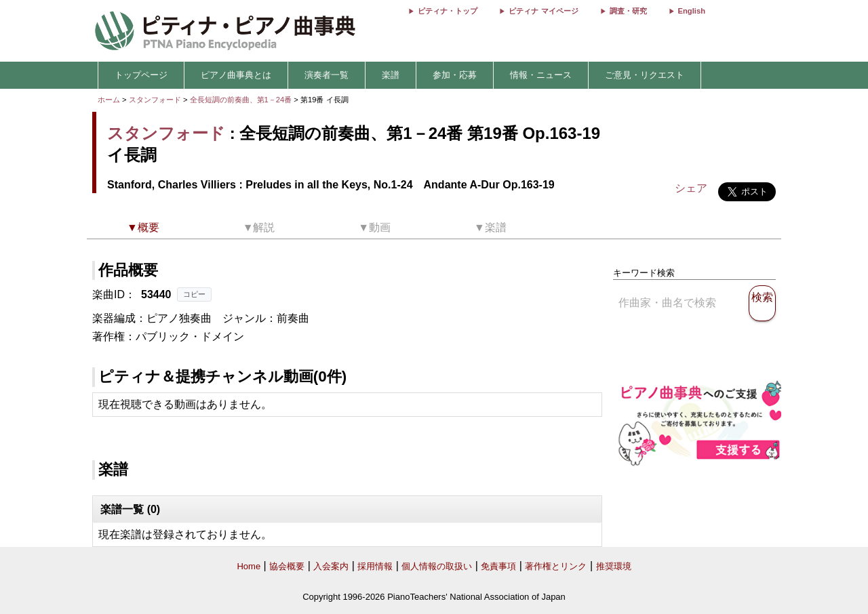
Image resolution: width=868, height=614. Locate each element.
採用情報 (375, 566)
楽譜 (391, 75)
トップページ (141, 75)
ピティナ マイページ (543, 11)
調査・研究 (628, 11)
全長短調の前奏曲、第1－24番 (242, 100)
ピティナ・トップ (448, 11)
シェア (691, 188)
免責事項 (498, 566)
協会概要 (287, 566)
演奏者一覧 (327, 75)
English (692, 11)
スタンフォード (155, 100)
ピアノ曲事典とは (236, 75)
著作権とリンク (556, 566)
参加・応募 (455, 75)
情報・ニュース (541, 75)
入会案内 (331, 566)
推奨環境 (614, 566)
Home (249, 566)
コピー (194, 294)
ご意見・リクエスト (645, 75)
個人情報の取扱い (437, 566)
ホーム (109, 100)
